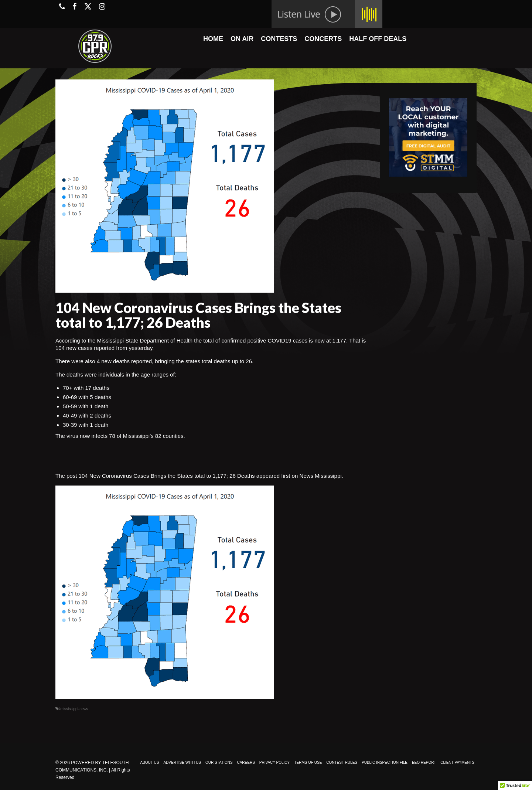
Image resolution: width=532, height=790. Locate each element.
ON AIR (242, 39)
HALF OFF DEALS (378, 39)
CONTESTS (279, 39)
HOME (213, 39)
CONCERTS (323, 39)
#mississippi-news (73, 709)
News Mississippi (320, 476)
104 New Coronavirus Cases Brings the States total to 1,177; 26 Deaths (167, 476)
